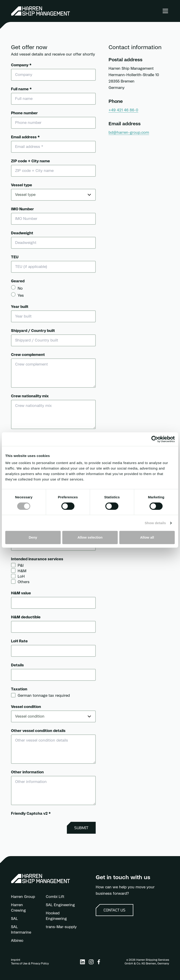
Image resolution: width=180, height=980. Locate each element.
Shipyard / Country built (33, 331)
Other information (27, 772)
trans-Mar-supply (61, 927)
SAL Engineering (60, 905)
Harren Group (23, 897)
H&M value (21, 593)
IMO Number (22, 209)
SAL (14, 919)
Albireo (17, 941)
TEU (15, 257)
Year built (20, 307)
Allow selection (90, 537)
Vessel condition (26, 707)
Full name (21, 89)
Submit (81, 828)
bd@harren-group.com (129, 133)
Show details (155, 523)
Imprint (16, 960)
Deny (33, 537)
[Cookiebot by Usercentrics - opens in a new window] (155, 439)
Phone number (24, 113)
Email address (25, 137)
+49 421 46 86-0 (123, 110)
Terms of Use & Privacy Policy (30, 964)
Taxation (19, 689)
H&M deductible (26, 617)
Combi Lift (55, 897)
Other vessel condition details (38, 731)
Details (17, 665)
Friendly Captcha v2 (31, 814)
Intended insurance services (37, 559)
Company (21, 65)
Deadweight (22, 233)
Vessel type (22, 185)
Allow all (147, 537)
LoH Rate (19, 641)
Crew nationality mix (30, 396)
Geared (18, 281)
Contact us (115, 910)
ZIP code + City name (30, 161)
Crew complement (28, 355)
